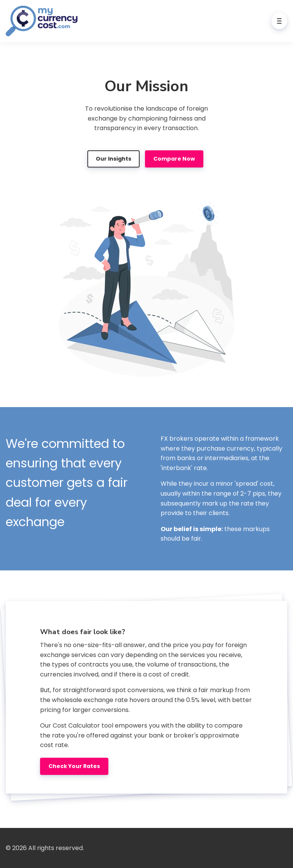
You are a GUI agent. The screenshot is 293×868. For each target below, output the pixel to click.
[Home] (43, 21)
